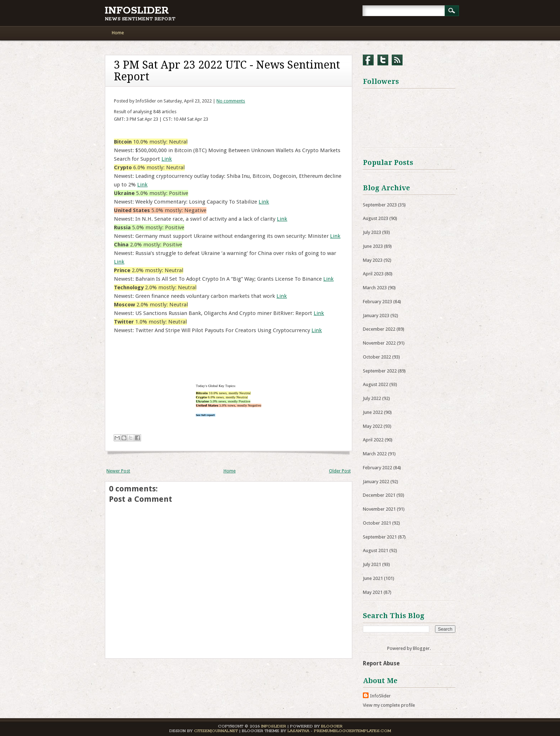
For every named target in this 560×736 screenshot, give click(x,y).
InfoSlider (137, 11)
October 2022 (377, 357)
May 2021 (373, 592)
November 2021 (379, 509)
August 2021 (376, 550)
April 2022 (373, 440)
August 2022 (376, 384)
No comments (231, 101)
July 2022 (372, 398)
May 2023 (373, 260)
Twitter (383, 60)
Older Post (340, 471)
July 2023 (372, 232)
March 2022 (375, 454)
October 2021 (377, 523)
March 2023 (375, 288)
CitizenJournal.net (216, 731)
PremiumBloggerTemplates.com (352, 731)
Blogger (421, 648)
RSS (397, 60)
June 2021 (373, 578)
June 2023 (373, 246)
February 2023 (377, 302)
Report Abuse (381, 663)
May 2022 (373, 426)
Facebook (368, 60)
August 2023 (376, 218)
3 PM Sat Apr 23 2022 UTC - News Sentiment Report (227, 71)
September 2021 (380, 537)
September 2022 (380, 371)
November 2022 (379, 343)
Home (118, 33)
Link (167, 159)
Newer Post (118, 471)
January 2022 (376, 482)
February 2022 (377, 468)
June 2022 (373, 412)
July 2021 (372, 564)
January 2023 (376, 316)
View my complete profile (389, 705)
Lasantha (298, 731)
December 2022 (379, 329)
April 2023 (373, 274)
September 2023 (380, 205)
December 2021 (379, 495)
